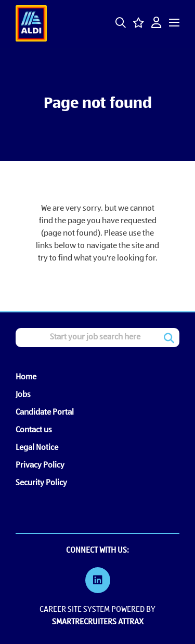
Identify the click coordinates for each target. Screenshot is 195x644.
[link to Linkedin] (98, 582)
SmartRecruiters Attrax (98, 622)
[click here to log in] (156, 24)
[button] (121, 23)
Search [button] (169, 338)
